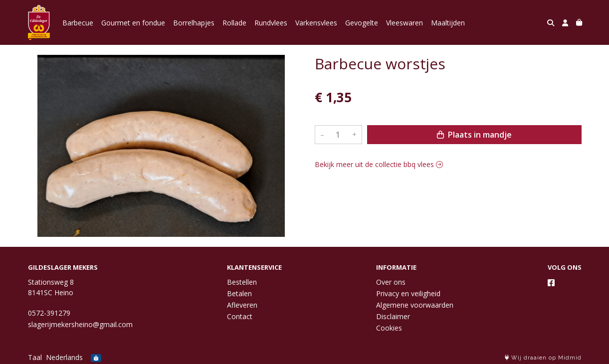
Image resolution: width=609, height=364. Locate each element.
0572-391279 (49, 313)
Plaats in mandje (474, 135)
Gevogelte (362, 23)
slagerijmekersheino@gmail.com (80, 324)
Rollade (234, 23)
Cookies (389, 328)
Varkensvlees (316, 23)
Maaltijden (448, 23)
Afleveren (242, 305)
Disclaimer (393, 316)
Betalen (239, 293)
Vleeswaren (405, 23)
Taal (35, 357)
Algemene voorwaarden (415, 305)
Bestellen (242, 282)
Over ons (391, 282)
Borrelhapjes (194, 23)
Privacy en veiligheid (408, 293)
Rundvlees (271, 23)
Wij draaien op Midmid (543, 358)
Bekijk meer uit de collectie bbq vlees (379, 164)
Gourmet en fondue (133, 23)
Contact (240, 316)
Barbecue (78, 23)
